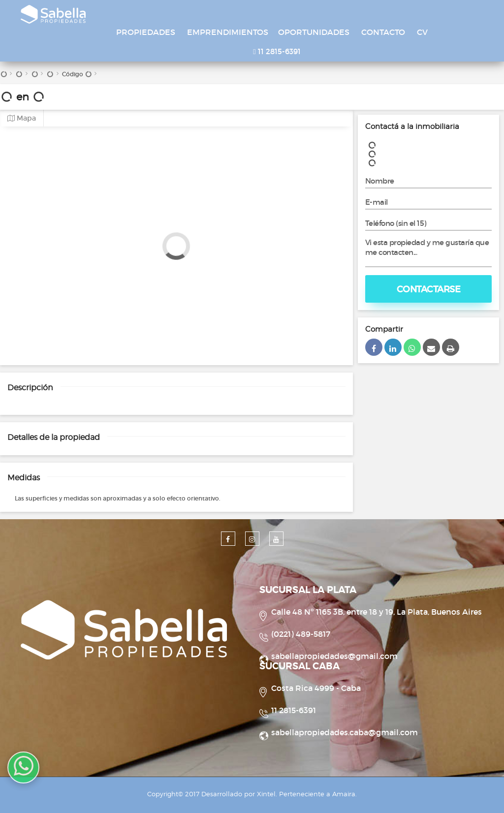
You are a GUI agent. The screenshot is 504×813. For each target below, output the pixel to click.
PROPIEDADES (146, 32)
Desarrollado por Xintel (238, 794)
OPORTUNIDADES (314, 32)
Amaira (344, 794)
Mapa (22, 118)
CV (422, 32)
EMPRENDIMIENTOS (228, 32)
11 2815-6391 (277, 51)
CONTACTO (383, 32)
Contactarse (429, 289)
